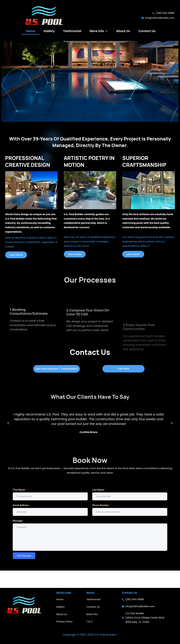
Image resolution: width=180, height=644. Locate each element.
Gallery (49, 31)
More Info (92, 614)
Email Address (22, 522)
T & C (89, 622)
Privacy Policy (64, 622)
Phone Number (102, 522)
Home (30, 31)
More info (99, 31)
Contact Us (147, 31)
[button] (85, 133)
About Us (123, 31)
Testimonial (72, 31)
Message (18, 538)
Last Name (99, 507)
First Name (20, 507)
